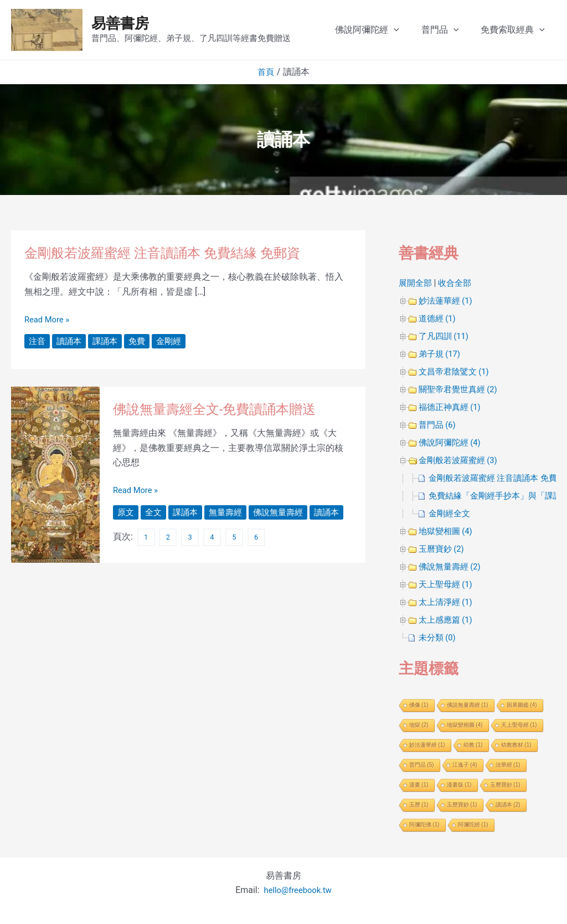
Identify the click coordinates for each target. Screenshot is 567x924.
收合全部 (458, 283)
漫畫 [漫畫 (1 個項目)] (419, 785)
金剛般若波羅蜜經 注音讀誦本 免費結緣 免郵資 (174, 253)
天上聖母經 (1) (447, 584)
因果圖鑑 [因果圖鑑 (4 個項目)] (522, 705)
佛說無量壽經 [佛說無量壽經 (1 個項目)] (468, 705)
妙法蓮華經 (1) (447, 301)
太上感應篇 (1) (447, 620)
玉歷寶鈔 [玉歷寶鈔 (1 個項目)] (462, 805)
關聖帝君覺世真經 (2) (461, 389)
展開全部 (416, 283)
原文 (126, 512)
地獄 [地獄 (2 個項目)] (419, 725)
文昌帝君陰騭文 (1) (456, 371)
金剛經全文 (451, 513)
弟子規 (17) (441, 354)
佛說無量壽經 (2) (452, 566)
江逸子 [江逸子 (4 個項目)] (465, 765)
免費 (142, 341)
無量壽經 (230, 512)
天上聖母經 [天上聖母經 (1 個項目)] (519, 725)
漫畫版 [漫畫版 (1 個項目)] (459, 785)
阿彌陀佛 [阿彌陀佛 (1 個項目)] (424, 825)
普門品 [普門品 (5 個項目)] (422, 765)
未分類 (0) (439, 637)
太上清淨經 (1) (447, 602)
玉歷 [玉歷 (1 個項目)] (419, 805)
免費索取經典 (524, 30)
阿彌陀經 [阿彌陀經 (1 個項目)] (473, 825)
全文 (155, 512)
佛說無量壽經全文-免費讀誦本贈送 (223, 409)
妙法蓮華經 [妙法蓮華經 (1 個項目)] (427, 745)
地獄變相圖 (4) (447, 531)
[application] (414, 30)
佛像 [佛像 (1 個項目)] (419, 705)
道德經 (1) (439, 318)
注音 (38, 341)
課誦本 (109, 341)
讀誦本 (71, 341)
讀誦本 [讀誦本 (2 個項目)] (508, 805)
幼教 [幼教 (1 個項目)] (473, 745)
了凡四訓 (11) (445, 336)
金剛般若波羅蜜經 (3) (461, 460)
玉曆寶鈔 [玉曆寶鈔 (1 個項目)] (505, 785)
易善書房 (120, 23)
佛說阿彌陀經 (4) (452, 442)
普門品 (456, 30)
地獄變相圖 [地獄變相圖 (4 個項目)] (465, 725)
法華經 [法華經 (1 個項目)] (508, 765)
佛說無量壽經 (286, 512)
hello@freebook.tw (298, 890)
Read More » (49, 320)
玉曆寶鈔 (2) (443, 549)
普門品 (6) (439, 425)
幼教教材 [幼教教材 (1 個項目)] (516, 745)
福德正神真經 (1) (452, 407)
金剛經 (175, 341)
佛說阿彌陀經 (387, 30)
